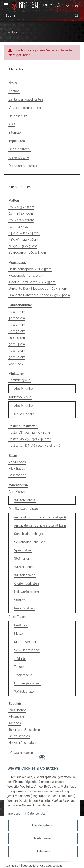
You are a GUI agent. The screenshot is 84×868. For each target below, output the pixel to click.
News (13, 83)
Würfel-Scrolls (25, 500)
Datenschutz (18, 116)
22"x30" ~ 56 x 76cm (23, 246)
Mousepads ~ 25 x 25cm (26, 276)
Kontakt (14, 91)
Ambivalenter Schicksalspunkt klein (40, 525)
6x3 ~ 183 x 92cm (21, 214)
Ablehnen (43, 851)
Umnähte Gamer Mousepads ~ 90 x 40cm (39, 295)
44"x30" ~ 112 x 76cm (23, 240)
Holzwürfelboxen (26, 592)
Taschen (15, 723)
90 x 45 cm (17, 344)
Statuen (20, 600)
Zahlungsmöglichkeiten (26, 99)
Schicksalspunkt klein (30, 542)
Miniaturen (16, 717)
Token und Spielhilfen (24, 730)
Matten (19, 634)
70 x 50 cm (17, 338)
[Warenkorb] (76, 5)
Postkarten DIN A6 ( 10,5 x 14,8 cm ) (34, 446)
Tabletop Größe (20, 397)
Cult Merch (17, 492)
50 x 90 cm (17, 325)
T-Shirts (20, 658)
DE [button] (46, 5)
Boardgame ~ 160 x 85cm (27, 253)
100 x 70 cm (17, 364)
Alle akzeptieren (43, 825)
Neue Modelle (24, 414)
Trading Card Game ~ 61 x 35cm (32, 282)
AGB (12, 124)
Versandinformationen (25, 108)
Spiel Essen (17, 617)
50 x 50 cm (17, 312)
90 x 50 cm (17, 351)
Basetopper (17, 475)
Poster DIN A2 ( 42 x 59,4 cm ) (30, 433)
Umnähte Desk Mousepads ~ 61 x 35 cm (38, 289)
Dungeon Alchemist (23, 166)
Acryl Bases (17, 462)
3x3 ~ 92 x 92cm (20, 227)
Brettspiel (21, 625)
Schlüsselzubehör (27, 650)
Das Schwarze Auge (23, 509)
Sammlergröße (19, 380)
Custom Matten (22, 753)
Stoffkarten (22, 559)
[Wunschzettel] (67, 5)
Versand (57, 866)
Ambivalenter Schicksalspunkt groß (40, 517)
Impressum (17, 141)
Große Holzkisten (26, 583)
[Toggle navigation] (6, 3)
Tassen (19, 667)
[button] (59, 5)
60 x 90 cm (17, 331)
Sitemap (15, 133)
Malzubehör (17, 710)
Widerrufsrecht (20, 149)
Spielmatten (23, 550)
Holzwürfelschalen (22, 743)
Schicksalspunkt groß (30, 534)
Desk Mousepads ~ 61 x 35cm (30, 269)
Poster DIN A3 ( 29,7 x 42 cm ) (30, 439)
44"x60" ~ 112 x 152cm (24, 233)
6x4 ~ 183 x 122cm (21, 207)
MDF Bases (17, 469)
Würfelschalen (25, 575)
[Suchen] (38, 16)
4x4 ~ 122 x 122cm (21, 220)
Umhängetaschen (27, 683)
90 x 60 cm (17, 357)
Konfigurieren (43, 838)
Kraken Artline (19, 157)
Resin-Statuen (24, 608)
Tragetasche (23, 675)
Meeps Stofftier (25, 642)
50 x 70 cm (17, 318)
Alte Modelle (23, 389)
